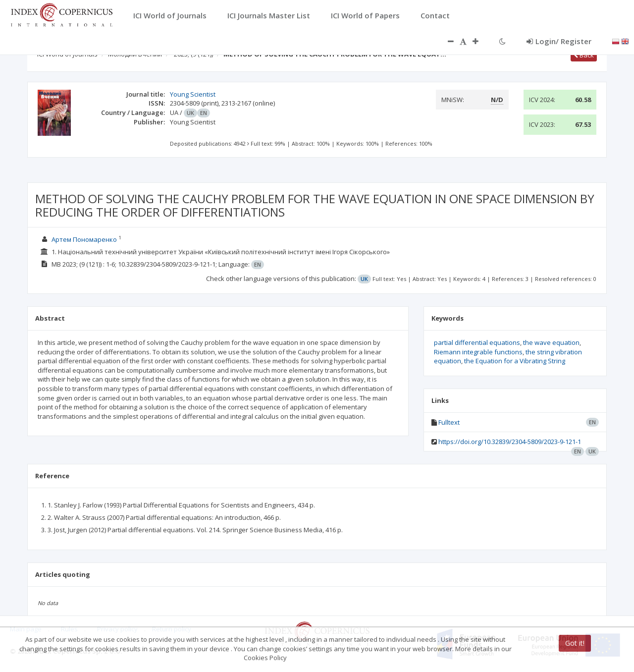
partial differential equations (477, 342)
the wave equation (551, 342)
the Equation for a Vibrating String (515, 361)
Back (584, 55)
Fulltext (449, 422)
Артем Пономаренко (84, 239)
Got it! (575, 643)
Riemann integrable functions (478, 352)
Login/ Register (559, 41)
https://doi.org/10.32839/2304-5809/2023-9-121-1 (510, 442)
